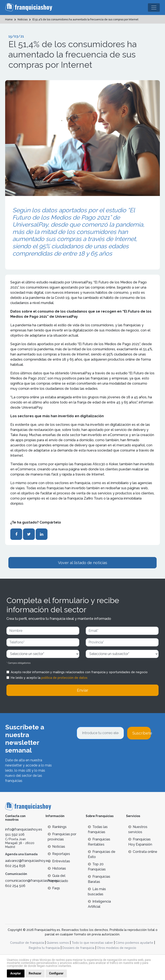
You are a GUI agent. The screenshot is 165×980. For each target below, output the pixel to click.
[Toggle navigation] (154, 8)
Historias (57, 868)
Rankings (57, 827)
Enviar (83, 690)
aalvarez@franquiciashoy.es (27, 861)
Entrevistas (59, 861)
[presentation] (109, 751)
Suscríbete (142, 733)
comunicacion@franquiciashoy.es (32, 881)
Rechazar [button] (35, 973)
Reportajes (59, 854)
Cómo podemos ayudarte (134, 943)
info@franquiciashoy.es (24, 829)
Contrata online (143, 852)
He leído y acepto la (49, 678)
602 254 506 (15, 886)
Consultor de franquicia (27, 943)
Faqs (54, 888)
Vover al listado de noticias (83, 563)
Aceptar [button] (16, 973)
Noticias (56, 847)
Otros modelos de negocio (117, 948)
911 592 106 (15, 835)
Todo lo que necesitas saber (92, 943)
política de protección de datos (64, 678)
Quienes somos (58, 943)
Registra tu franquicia (44, 948)
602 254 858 (15, 866)
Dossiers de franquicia (78, 948)
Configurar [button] (56, 973)
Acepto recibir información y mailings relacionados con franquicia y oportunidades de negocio (79, 672)
